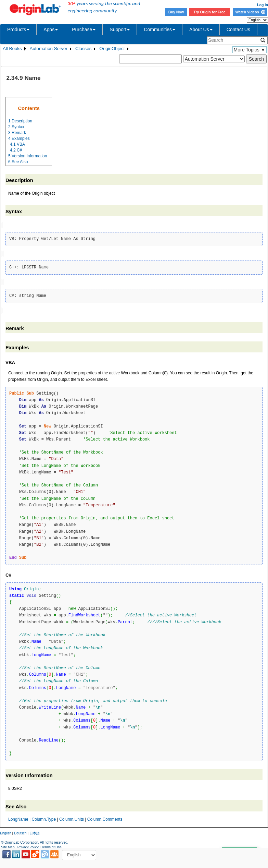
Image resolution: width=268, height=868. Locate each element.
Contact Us (238, 29)
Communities (159, 29)
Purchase (84, 29)
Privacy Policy (28, 846)
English (6, 831)
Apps (51, 29)
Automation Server (49, 49)
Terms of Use (52, 846)
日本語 (35, 831)
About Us (201, 29)
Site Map (8, 846)
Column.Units (72, 818)
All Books (12, 49)
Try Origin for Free (210, 12)
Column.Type (44, 818)
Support (120, 29)
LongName (18, 818)
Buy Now (176, 12)
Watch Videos (250, 12)
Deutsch (20, 831)
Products (18, 29)
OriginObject (112, 49)
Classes (83, 49)
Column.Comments (105, 818)
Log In (263, 5)
